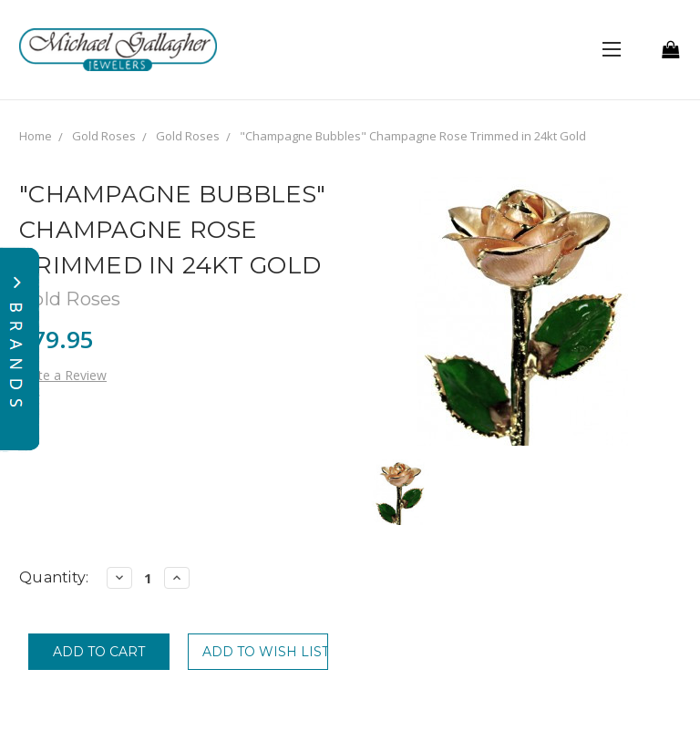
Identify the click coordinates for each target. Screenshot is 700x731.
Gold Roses (104, 136)
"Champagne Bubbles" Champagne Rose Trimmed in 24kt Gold (413, 136)
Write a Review (63, 375)
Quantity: (54, 577)
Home (36, 136)
